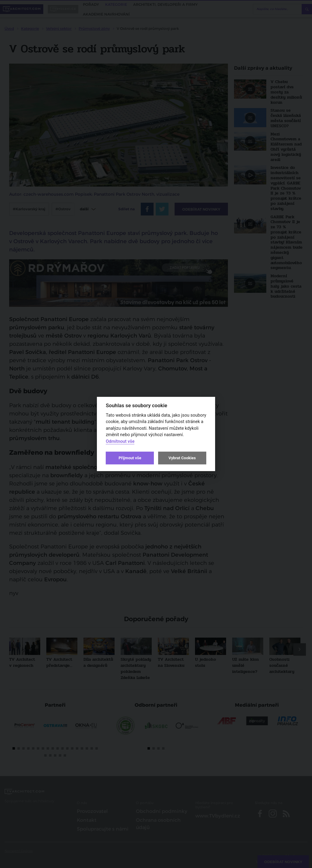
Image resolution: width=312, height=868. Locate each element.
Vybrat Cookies (182, 458)
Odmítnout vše (120, 441)
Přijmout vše (130, 458)
